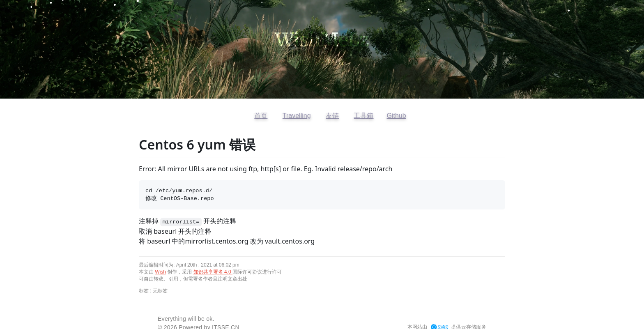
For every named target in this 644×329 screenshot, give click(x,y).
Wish (160, 272)
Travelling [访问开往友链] (297, 116)
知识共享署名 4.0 (213, 272)
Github (396, 116)
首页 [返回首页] (261, 116)
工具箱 (363, 116)
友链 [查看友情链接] (332, 116)
